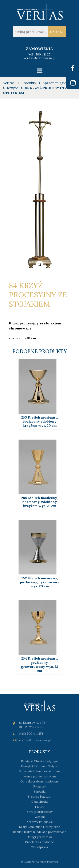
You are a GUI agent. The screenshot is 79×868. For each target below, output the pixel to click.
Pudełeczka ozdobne (39, 842)
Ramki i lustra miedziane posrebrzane (40, 832)
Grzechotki (39, 802)
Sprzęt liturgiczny (40, 812)
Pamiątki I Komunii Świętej (40, 766)
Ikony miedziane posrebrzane (40, 771)
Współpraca (39, 847)
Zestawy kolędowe (40, 822)
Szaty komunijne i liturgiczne (40, 827)
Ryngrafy (39, 786)
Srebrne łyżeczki (39, 797)
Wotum (40, 817)
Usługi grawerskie (40, 837)
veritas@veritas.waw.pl (40, 58)
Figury (40, 807)
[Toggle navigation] (39, 71)
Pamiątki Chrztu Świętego (40, 761)
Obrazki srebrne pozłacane (39, 781)
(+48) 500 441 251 (40, 54)
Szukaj (57, 32)
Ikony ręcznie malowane (39, 776)
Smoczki (40, 792)
